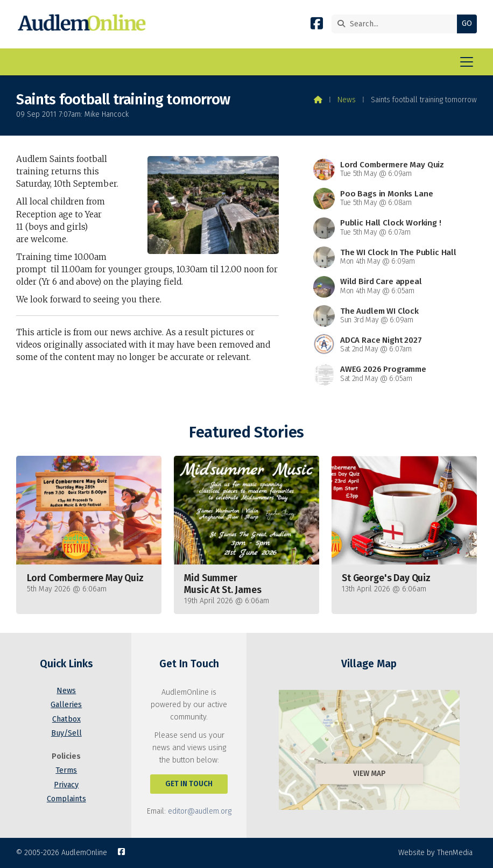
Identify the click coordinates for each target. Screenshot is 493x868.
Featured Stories (246, 432)
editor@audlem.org (200, 811)
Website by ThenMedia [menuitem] (435, 853)
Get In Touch (189, 784)
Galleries (66, 705)
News (347, 100)
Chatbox (66, 719)
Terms (66, 770)
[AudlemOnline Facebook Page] (317, 26)
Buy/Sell (66, 733)
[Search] (397, 24)
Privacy (66, 785)
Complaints (66, 799)
